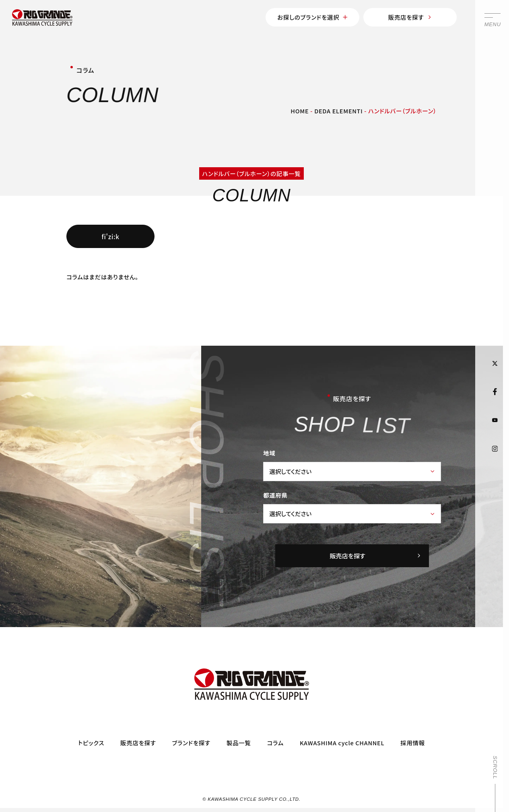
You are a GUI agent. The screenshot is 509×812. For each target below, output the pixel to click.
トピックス (91, 742)
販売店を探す (410, 17)
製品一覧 (239, 742)
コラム (275, 742)
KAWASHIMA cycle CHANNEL (342, 742)
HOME (300, 111)
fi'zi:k (111, 236)
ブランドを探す (191, 742)
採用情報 (413, 742)
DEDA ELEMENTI (338, 111)
